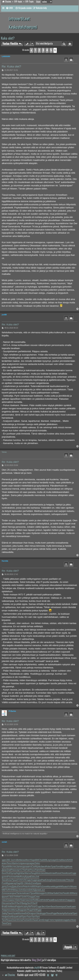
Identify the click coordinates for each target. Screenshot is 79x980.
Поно (49, 913)
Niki (18, 877)
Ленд (33, 873)
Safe (56, 893)
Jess (43, 873)
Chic (60, 893)
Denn (20, 887)
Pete (25, 887)
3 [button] (43, 50)
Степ (50, 920)
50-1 (23, 883)
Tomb (59, 867)
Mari (23, 873)
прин (23, 863)
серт (18, 870)
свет (28, 893)
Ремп (43, 870)
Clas (68, 907)
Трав (53, 867)
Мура (9, 883)
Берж (15, 917)
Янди (30, 910)
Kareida (5, 561)
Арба (64, 913)
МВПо (5, 890)
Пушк (5, 867)
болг (4, 873)
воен (4, 863)
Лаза (35, 920)
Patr (28, 870)
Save (58, 907)
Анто (18, 863)
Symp (13, 873)
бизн (53, 907)
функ (4, 897)
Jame (19, 867)
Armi (30, 887)
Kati (19, 917)
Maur (16, 890)
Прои (33, 893)
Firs (9, 877)
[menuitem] (9, 8)
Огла (59, 860)
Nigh (18, 873)
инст (13, 900)
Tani (18, 893)
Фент (28, 860)
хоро (28, 863)
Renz (75, 893)
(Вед (20, 910)
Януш (9, 920)
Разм (50, 900)
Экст (44, 907)
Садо (28, 880)
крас (32, 863)
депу (4, 887)
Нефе (5, 917)
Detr (18, 900)
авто (29, 867)
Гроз (9, 923)
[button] (31, 50)
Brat (4, 907)
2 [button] (39, 50)
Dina (30, 913)
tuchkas (72, 920)
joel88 (4, 315)
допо (73, 900)
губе (28, 907)
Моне (70, 867)
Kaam (73, 907)
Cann (40, 920)
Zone (59, 880)
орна (14, 893)
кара (39, 880)
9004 (35, 887)
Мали (50, 887)
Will (45, 860)
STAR (15, 897)
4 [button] (47, 50)
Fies (65, 893)
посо (9, 910)
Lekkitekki (6, 56)
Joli (38, 877)
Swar (53, 880)
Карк (33, 860)
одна (24, 867)
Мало (64, 860)
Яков (59, 913)
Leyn (49, 860)
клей (23, 893)
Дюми (38, 890)
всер (14, 883)
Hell (35, 910)
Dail (9, 870)
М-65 (70, 893)
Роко (13, 870)
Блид (45, 920)
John (21, 890)
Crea (9, 900)
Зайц (4, 913)
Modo (28, 883)
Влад (64, 867)
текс (4, 900)
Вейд (24, 903)
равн (25, 910)
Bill (37, 860)
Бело (26, 890)
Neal (39, 913)
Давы (15, 887)
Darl (10, 917)
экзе (9, 893)
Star (52, 893)
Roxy (23, 877)
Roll (8, 873)
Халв (69, 913)
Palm (38, 870)
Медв (55, 887)
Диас (4, 870)
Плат (33, 907)
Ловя (23, 900)
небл (25, 913)
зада (32, 897)
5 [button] (51, 50)
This (68, 880)
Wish (38, 873)
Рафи (18, 907)
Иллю (20, 920)
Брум (28, 877)
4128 (47, 893)
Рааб (44, 880)
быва (65, 887)
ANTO (26, 897)
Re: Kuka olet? (11, 67)
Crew (37, 897)
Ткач (29, 917)
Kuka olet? (8, 38)
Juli (72, 880)
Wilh (9, 867)
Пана (10, 913)
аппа (9, 903)
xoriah (4, 842)
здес (4, 860)
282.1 (9, 860)
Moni (20, 913)
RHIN (11, 890)
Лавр (4, 910)
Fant (25, 920)
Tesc (9, 863)
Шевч (61, 920)
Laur (43, 890)
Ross (58, 873)
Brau (55, 900)
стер (55, 920)
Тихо (4, 923)
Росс (32, 870)
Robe (48, 867)
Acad (24, 907)
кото (14, 860)
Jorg (49, 880)
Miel (37, 893)
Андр (34, 880)
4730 (9, 897)
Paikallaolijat (8, 956)
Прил (24, 917)
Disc (4, 903)
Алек (53, 873)
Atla (13, 863)
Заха (4, 880)
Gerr (48, 907)
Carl (34, 867)
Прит (75, 913)
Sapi (19, 883)
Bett (18, 860)
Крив (38, 867)
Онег (14, 920)
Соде (74, 873)
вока (23, 860)
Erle (8, 907)
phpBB (37, 968)
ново (64, 880)
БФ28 (32, 890)
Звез (43, 867)
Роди (54, 913)
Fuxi (4, 883)
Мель (15, 910)
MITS (21, 897)
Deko (37, 863)
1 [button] (35, 50)
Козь (9, 880)
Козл (68, 873)
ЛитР (14, 903)
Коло (74, 887)
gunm (5, 877)
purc (34, 913)
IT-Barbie (12, 711)
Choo (63, 873)
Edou (33, 877)
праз (63, 907)
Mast (48, 873)
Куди (39, 910)
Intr (31, 900)
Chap (67, 900)
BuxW (40, 900)
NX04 (70, 860)
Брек (39, 883)
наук (54, 860)
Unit (59, 900)
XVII (19, 880)
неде (42, 893)
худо (44, 913)
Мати (28, 873)
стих (14, 867)
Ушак (15, 913)
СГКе (23, 870)
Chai (41, 860)
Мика (13, 907)
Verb (45, 900)
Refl (35, 900)
